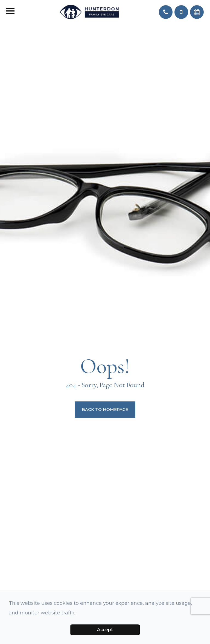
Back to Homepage (105, 410)
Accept (105, 630)
